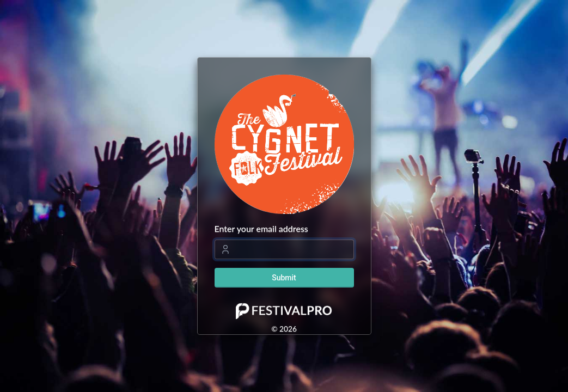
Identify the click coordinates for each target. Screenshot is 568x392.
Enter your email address (261, 228)
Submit (284, 278)
